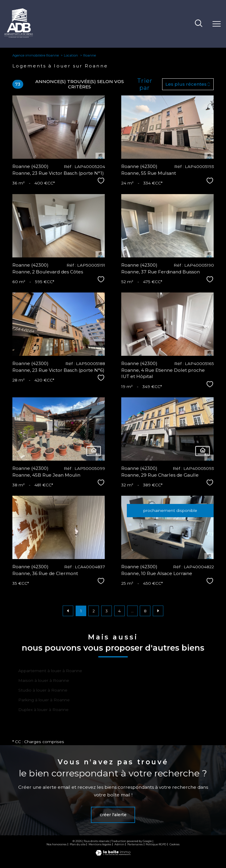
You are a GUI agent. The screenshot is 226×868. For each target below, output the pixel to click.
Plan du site (78, 844)
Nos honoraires (56, 844)
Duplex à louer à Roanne (43, 710)
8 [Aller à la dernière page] (145, 611)
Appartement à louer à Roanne (50, 671)
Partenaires (135, 844)
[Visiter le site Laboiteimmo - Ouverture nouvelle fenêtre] (113, 854)
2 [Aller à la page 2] (94, 611)
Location (71, 55)
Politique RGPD (156, 844)
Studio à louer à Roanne (43, 690)
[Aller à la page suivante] (158, 611)
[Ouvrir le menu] (217, 24)
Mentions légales (100, 844)
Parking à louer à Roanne (44, 700)
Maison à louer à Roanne (44, 680)
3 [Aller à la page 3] (107, 611)
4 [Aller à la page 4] (119, 611)
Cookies (175, 844)
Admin (119, 844)
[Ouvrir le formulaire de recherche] (199, 24)
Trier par (145, 84)
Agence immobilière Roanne (36, 55)
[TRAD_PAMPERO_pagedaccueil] (19, 36)
